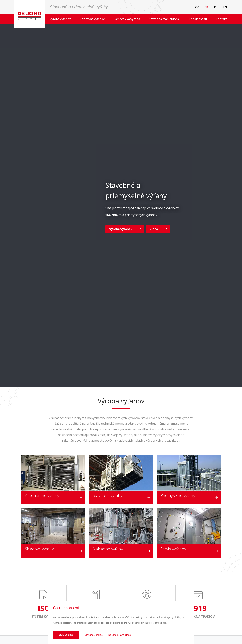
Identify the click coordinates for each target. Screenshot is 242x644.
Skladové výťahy (39, 549)
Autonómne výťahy (42, 495)
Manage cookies (94, 635)
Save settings (66, 635)
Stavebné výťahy (108, 495)
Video (154, 229)
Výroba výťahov (121, 229)
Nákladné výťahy (108, 549)
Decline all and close (120, 635)
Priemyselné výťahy (178, 495)
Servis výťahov (173, 549)
